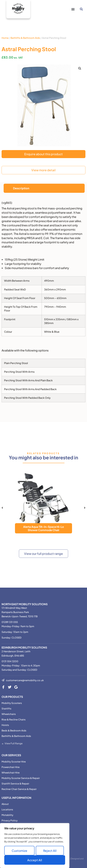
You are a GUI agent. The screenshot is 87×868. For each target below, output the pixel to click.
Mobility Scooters (12, 703)
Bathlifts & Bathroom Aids (25, 38)
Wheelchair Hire (11, 772)
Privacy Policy (10, 820)
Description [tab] (21, 188)
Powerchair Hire (11, 767)
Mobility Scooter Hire (14, 761)
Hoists (5, 725)
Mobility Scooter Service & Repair (21, 778)
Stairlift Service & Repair (15, 783)
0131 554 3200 (10, 661)
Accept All (35, 860)
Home (5, 38)
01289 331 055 (10, 622)
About (5, 804)
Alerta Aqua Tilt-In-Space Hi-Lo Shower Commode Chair (43, 528)
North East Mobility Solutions (25, 604)
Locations (7, 809)
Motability (7, 815)
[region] (35, 846)
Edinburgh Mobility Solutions (24, 647)
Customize (19, 851)
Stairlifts (6, 708)
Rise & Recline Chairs (14, 719)
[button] (73, 9)
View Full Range (14, 743)
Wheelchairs (9, 714)
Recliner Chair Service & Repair (19, 789)
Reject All (50, 851)
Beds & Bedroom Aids (14, 730)
